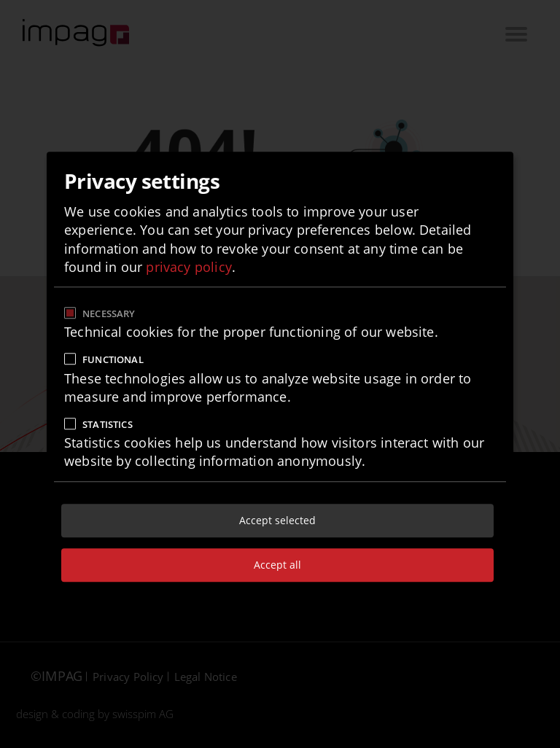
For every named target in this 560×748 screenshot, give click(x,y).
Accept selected (277, 520)
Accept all (277, 565)
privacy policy (189, 267)
